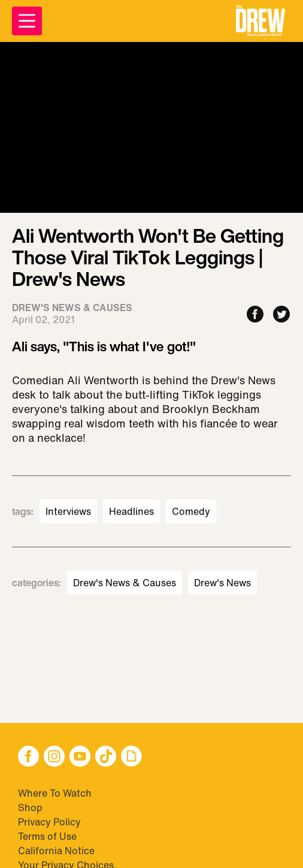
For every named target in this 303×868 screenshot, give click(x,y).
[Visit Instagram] (54, 757)
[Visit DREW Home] (260, 21)
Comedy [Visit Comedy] (191, 511)
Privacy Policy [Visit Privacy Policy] (49, 822)
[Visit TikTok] (106, 757)
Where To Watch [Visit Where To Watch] (55, 793)
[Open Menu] (27, 21)
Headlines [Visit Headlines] (131, 511)
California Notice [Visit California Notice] (56, 851)
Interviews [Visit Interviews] (68, 511)
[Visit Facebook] (28, 757)
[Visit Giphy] (131, 757)
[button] (260, 21)
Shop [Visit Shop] (30, 807)
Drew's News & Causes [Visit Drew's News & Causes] (125, 583)
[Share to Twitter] (281, 315)
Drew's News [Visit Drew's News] (222, 583)
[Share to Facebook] (255, 315)
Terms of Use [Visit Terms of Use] (47, 836)
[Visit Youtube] (80, 757)
